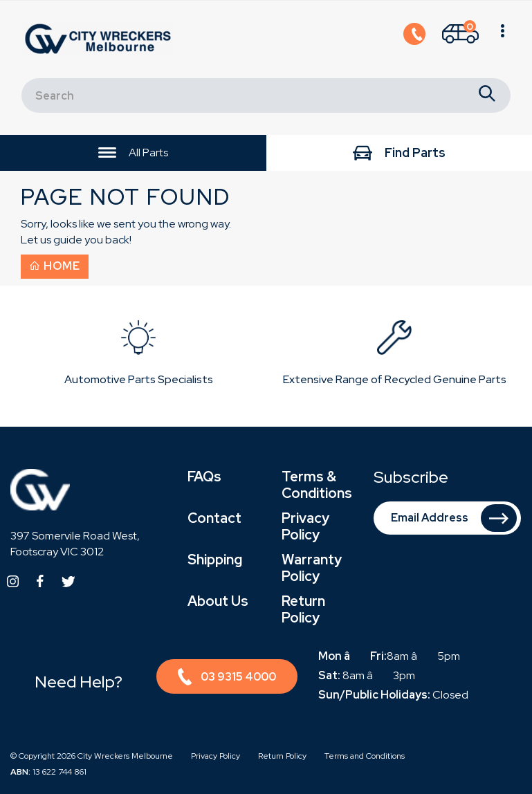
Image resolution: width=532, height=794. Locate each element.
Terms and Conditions (365, 756)
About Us (218, 601)
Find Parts (399, 154)
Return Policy (303, 609)
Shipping (215, 560)
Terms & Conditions (317, 485)
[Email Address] (447, 518)
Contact (214, 518)
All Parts (133, 154)
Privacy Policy (305, 526)
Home (55, 266)
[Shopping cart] (460, 39)
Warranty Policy (312, 568)
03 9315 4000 (227, 679)
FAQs (204, 477)
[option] (138, 356)
